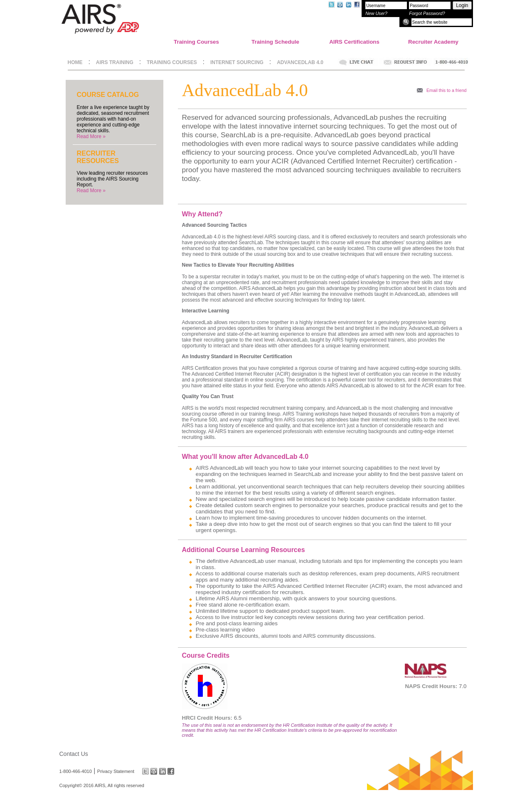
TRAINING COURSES (172, 62)
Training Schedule (275, 42)
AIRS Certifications (354, 42)
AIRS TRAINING (115, 62)
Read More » (91, 136)
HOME (75, 62)
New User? (376, 13)
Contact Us (74, 754)
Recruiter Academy (433, 42)
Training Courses (196, 42)
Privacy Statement (116, 771)
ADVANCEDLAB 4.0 (300, 62)
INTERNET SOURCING (237, 62)
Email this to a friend (447, 90)
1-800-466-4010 (76, 771)
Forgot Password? (427, 13)
